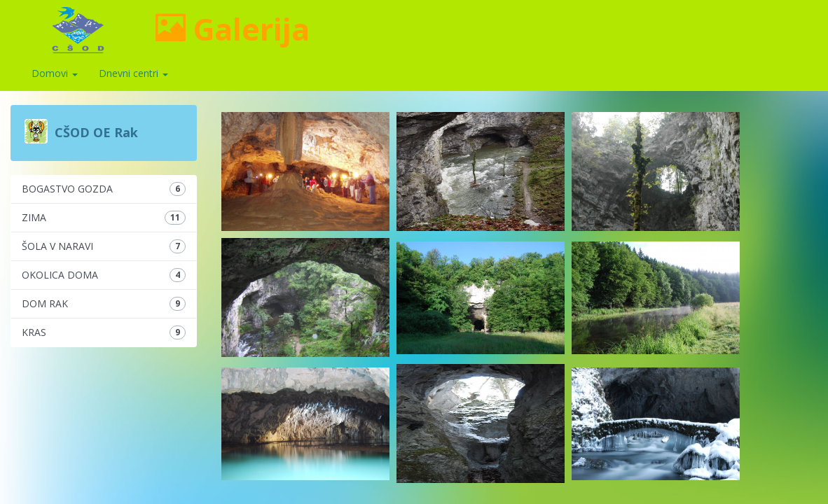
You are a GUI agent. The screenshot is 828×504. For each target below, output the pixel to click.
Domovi (55, 73)
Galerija (233, 29)
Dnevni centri (133, 73)
